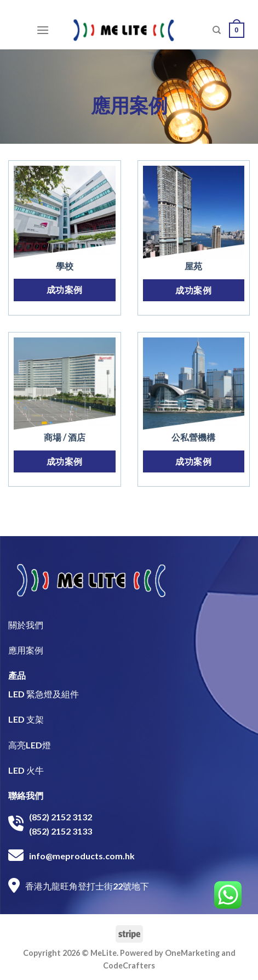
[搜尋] (217, 30)
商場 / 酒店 (65, 437)
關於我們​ (26, 625)
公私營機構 (193, 437)
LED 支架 (26, 719)
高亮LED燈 (30, 745)
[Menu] (43, 30)
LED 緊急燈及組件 (44, 694)
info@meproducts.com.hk (82, 856)
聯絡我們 (26, 795)
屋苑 (193, 266)
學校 (65, 266)
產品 (17, 675)
